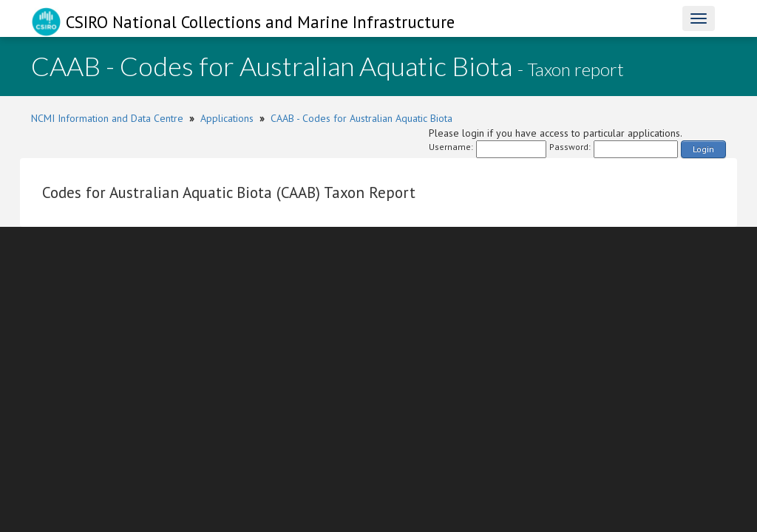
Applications (227, 118)
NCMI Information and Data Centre (107, 118)
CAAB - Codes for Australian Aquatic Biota (361, 118)
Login (703, 149)
